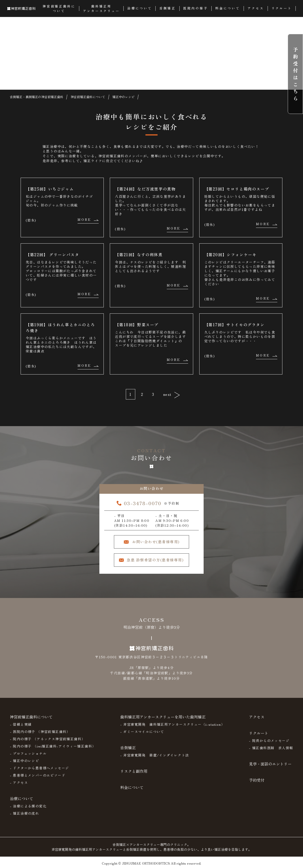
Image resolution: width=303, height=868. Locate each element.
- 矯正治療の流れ (25, 813)
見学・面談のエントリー (270, 764)
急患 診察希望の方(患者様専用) (155, 560)
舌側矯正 (128, 748)
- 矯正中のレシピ (25, 761)
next (167, 394)
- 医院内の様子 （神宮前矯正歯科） (40, 732)
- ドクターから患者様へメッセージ (40, 768)
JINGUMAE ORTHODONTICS (146, 863)
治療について (22, 798)
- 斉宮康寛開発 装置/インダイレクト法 (155, 755)
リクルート (259, 733)
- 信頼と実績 (21, 724)
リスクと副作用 (134, 771)
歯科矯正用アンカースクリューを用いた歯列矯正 (163, 717)
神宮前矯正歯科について (31, 717)
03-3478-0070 (143, 503)
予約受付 (257, 780)
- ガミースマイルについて (142, 732)
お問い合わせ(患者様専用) (156, 542)
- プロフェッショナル (28, 753)
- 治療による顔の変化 (28, 806)
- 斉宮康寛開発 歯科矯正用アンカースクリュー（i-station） (173, 724)
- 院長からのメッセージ (269, 741)
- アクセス (19, 782)
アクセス (257, 717)
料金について (132, 787)
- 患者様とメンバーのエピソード (38, 775)
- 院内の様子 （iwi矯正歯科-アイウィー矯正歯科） (53, 746)
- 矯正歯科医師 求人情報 (271, 748)
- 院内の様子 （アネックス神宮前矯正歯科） (48, 739)
